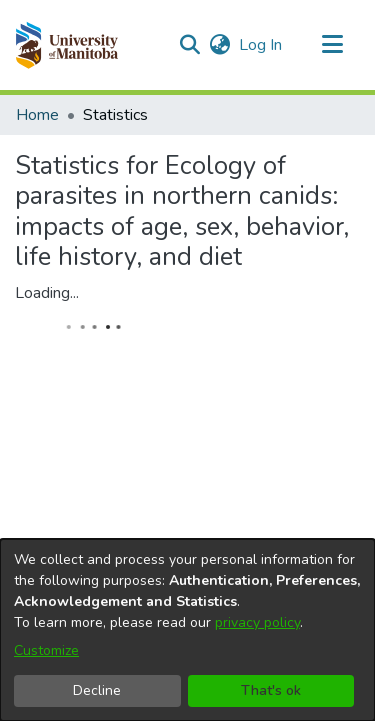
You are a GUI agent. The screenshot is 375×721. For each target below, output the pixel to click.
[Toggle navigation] (332, 45)
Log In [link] (261, 45)
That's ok (271, 690)
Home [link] (37, 115)
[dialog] (187, 630)
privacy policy (257, 622)
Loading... (47, 293)
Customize (46, 650)
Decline (97, 690)
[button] (66, 45)
